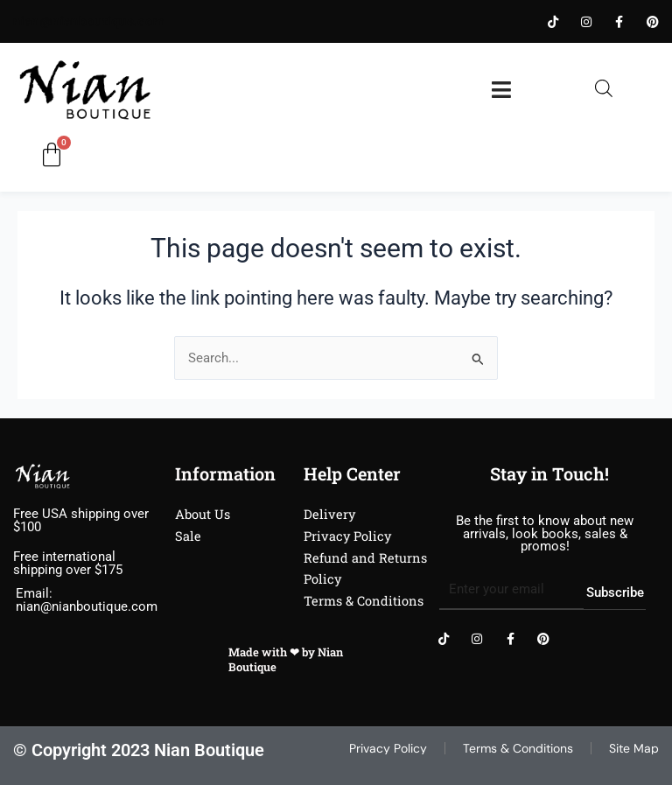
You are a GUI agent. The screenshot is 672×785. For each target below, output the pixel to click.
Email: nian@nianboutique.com (87, 600)
